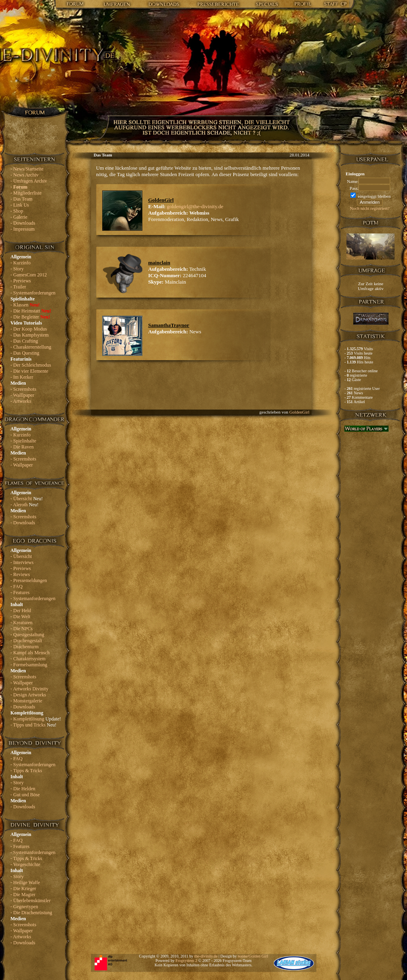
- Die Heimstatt (31, 311)
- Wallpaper (22, 465)
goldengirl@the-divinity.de (195, 206)
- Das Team (21, 199)
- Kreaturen (21, 623)
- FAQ (16, 586)
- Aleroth (24, 505)
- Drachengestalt (26, 641)
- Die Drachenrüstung (31, 913)
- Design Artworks (28, 695)
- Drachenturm (24, 647)
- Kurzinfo (20, 263)
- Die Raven (22, 447)
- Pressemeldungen (29, 580)
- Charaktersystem (28, 659)
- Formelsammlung (29, 665)
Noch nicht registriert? (370, 208)
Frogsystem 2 (186, 961)
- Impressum (22, 229)
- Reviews (20, 574)
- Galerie (19, 217)
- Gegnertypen (24, 907)
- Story (17, 269)
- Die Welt (20, 617)
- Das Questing (25, 353)
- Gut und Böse (25, 795)
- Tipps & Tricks (26, 771)
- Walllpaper (22, 395)
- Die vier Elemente (29, 371)
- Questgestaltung (27, 635)
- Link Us (20, 205)
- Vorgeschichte (25, 864)
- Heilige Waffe (25, 883)
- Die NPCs (21, 629)
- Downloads (23, 223)
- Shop (17, 211)
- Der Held (21, 611)
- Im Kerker (22, 377)
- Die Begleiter (30, 317)
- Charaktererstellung (31, 347)
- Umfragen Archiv (29, 181)
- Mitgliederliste (26, 193)
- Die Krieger (23, 889)
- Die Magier (23, 895)
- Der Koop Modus (29, 329)
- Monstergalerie (26, 701)
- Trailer (18, 287)
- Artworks (21, 401)
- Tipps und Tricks (33, 725)
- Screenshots (23, 389)
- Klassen (25, 305)
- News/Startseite (27, 169)
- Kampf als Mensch (30, 653)
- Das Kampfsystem (29, 335)
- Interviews (22, 562)
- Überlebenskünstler (30, 901)
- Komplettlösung (36, 719)
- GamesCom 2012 (29, 275)
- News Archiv (24, 175)
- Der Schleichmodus (31, 365)
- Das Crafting (24, 341)
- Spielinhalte (23, 441)
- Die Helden (23, 789)
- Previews (21, 281)
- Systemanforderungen (33, 293)
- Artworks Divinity (29, 689)
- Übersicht (27, 499)
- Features (20, 592)
